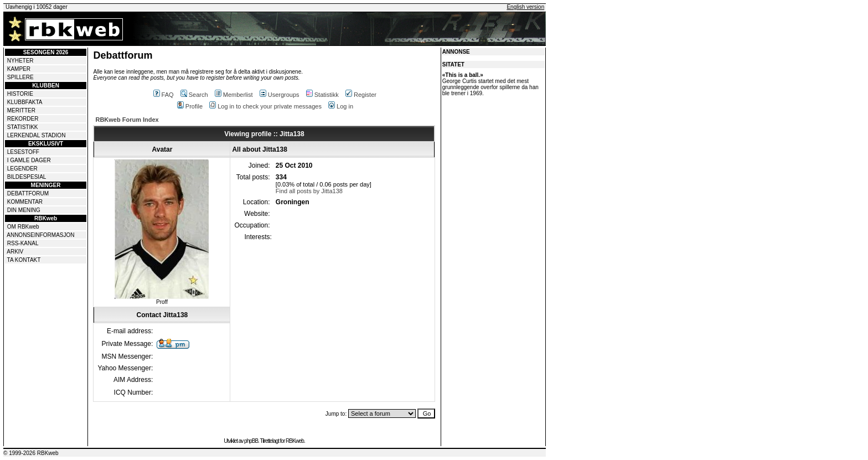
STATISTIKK (23, 127)
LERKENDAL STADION (37, 135)
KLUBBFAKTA (25, 102)
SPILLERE (20, 77)
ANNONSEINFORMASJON (40, 235)
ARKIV (15, 252)
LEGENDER (22, 169)
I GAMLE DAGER (29, 160)
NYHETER (20, 61)
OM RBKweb (23, 227)
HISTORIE (20, 94)
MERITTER (21, 110)
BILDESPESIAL (27, 177)
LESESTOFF (23, 152)
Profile (190, 106)
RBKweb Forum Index (127, 120)
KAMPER (19, 69)
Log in (341, 106)
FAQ (164, 95)
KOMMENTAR (25, 202)
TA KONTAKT (24, 260)
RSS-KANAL (23, 243)
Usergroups (280, 95)
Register (361, 95)
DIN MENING (24, 210)
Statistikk (322, 95)
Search (194, 95)
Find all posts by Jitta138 (309, 191)
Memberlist (234, 95)
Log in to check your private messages (265, 106)
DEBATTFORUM (28, 193)
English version (525, 7)
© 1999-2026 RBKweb (31, 453)
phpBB (251, 441)
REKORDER (23, 119)
